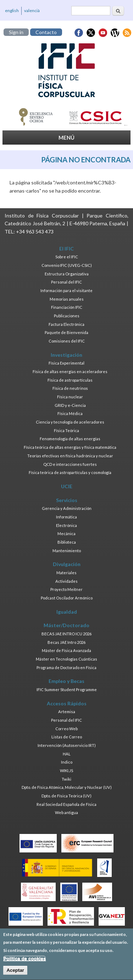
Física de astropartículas (70, 380)
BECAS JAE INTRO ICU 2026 (66, 634)
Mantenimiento (67, 551)
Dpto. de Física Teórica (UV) (66, 796)
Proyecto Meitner (66, 589)
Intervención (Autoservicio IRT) (67, 745)
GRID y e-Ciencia (70, 405)
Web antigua (66, 812)
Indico (67, 762)
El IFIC (66, 249)
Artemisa (67, 712)
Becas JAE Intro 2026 (66, 642)
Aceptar (15, 974)
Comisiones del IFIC (67, 341)
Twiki (66, 779)
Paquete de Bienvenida (66, 332)
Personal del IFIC (66, 282)
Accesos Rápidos (67, 703)
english (12, 10)
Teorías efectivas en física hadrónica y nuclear (70, 456)
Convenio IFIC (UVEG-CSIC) (67, 265)
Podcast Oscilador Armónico (67, 598)
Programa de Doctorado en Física (66, 667)
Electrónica (66, 525)
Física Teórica (66, 430)
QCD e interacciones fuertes (70, 464)
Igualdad (67, 612)
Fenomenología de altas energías (70, 439)
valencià (32, 10)
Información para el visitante (66, 290)
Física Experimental (66, 363)
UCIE (67, 486)
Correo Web (66, 729)
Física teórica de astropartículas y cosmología (70, 472)
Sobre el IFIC (67, 257)
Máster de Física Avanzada (66, 650)
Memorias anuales (67, 299)
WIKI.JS (66, 771)
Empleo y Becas (66, 681)
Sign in (16, 32)
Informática (66, 517)
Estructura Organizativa (67, 274)
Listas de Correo (67, 737)
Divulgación (67, 564)
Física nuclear (70, 397)
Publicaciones (67, 316)
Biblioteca (67, 542)
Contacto (46, 32)
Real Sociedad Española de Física (66, 804)
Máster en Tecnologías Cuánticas (66, 659)
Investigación (66, 355)
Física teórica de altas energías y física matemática (70, 447)
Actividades (66, 581)
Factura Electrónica (66, 324)
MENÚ (66, 138)
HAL (67, 754)
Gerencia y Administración (67, 508)
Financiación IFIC (67, 307)
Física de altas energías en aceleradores (70, 371)
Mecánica (66, 534)
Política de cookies (24, 962)
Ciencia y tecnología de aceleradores (70, 422)
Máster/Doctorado (66, 625)
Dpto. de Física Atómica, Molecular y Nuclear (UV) (67, 787)
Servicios (67, 500)
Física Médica (70, 413)
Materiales (66, 573)
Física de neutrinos (70, 388)
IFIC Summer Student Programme (67, 690)
